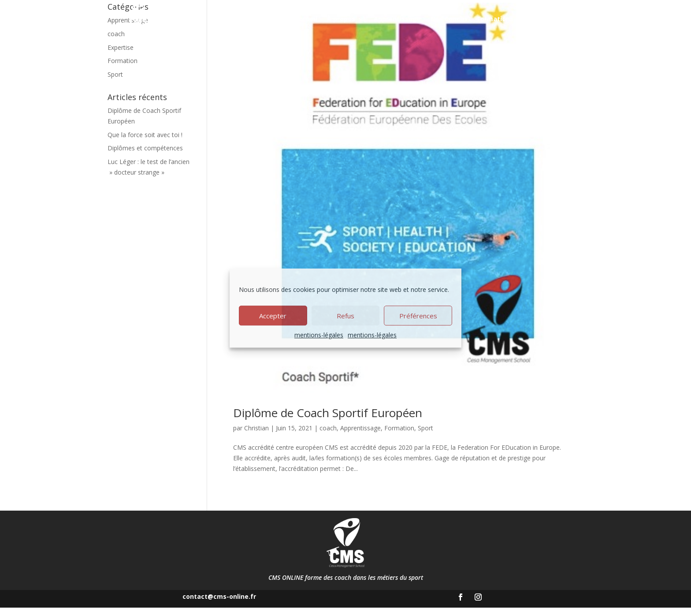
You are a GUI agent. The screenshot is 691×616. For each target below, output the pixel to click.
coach (328, 436)
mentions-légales (319, 335)
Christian (256, 436)
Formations (495, 19)
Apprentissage (397, 19)
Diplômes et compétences (145, 156)
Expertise (121, 55)
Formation (399, 436)
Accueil (306, 19)
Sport (425, 436)
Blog (539, 19)
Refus (345, 316)
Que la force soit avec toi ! (145, 143)
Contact (568, 19)
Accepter (273, 316)
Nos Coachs (449, 19)
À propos (341, 19)
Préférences (418, 316)
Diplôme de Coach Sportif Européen (328, 421)
